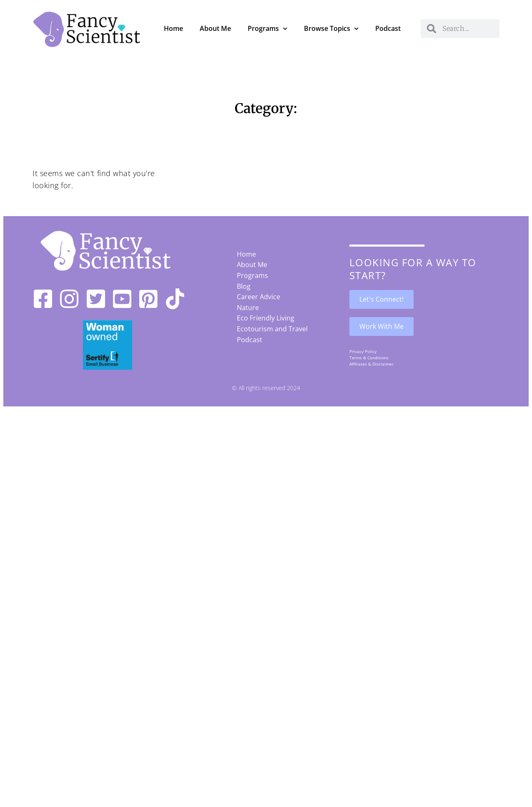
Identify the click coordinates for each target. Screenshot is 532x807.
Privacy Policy (363, 351)
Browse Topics (331, 29)
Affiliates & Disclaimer (371, 364)
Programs (267, 29)
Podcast (388, 28)
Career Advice (258, 297)
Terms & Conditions (369, 358)
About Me (215, 28)
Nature (248, 308)
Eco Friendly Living (266, 318)
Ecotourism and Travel (272, 329)
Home (173, 28)
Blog (244, 286)
